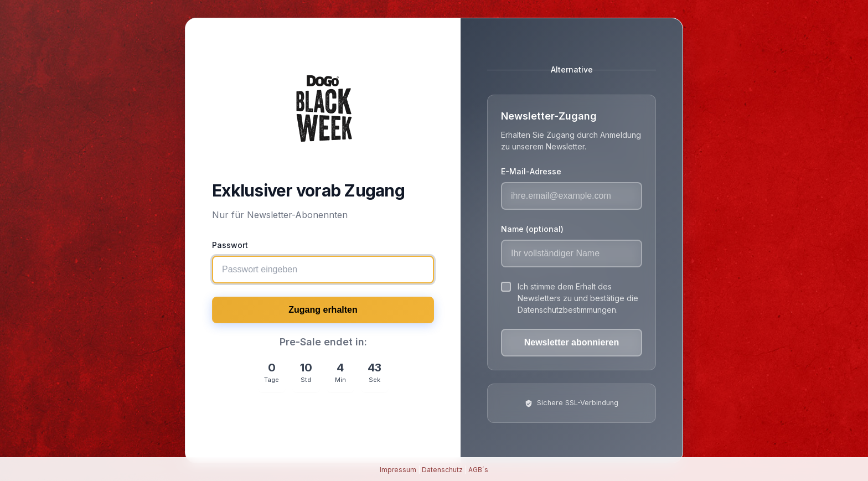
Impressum (398, 470)
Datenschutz (442, 470)
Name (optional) (532, 229)
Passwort (230, 245)
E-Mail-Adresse (531, 171)
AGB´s (478, 470)
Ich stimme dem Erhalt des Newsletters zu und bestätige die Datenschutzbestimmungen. (578, 298)
